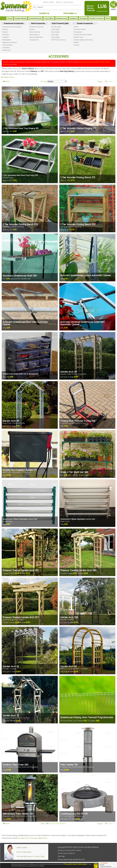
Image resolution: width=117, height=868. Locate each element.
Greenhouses (62, 18)
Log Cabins (49, 18)
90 (53, 823)
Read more (9, 77)
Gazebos (73, 18)
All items (63, 823)
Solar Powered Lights (60, 23)
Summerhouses (35, 18)
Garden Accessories (85, 23)
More (108, 18)
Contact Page (39, 856)
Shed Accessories (38, 23)
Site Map (61, 856)
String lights (33, 838)
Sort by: (44, 81)
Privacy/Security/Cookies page (75, 864)
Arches (45, 838)
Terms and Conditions (66, 853)
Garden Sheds (20, 18)
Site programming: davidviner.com (71, 859)
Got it (96, 866)
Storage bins (23, 838)
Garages (83, 18)
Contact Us (44, 13)
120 (57, 823)
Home (10, 18)
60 (50, 823)
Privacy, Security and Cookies (70, 850)
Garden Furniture (96, 18)
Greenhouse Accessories (14, 23)
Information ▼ (70, 13)
